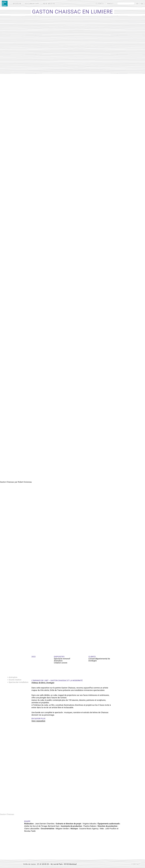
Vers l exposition (38, 721)
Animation (13, 677)
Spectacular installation (19, 682)
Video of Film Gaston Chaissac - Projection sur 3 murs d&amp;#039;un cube (72, 771)
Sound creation (15, 680)
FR (137, 4)
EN (142, 4)
